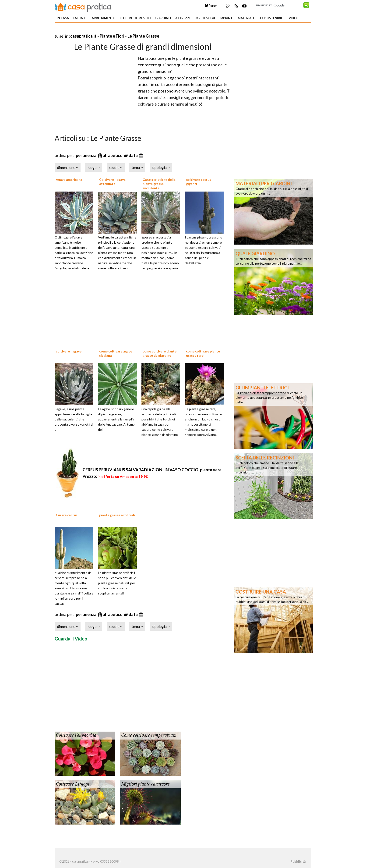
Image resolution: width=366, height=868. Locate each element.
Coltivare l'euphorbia (76, 735)
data (134, 155)
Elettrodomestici (135, 18)
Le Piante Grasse (143, 36)
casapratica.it (83, 36)
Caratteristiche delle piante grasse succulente (159, 184)
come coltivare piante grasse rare (203, 353)
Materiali (246, 18)
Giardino (163, 18)
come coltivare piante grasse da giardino (160, 353)
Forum (211, 6)
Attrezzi (183, 18)
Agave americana (69, 180)
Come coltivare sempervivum (149, 735)
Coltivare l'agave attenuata (112, 182)
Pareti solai (205, 18)
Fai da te (80, 18)
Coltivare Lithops (73, 784)
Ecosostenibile (271, 18)
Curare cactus (67, 515)
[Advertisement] (109, 30)
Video (294, 18)
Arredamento (104, 18)
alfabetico (113, 155)
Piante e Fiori (112, 36)
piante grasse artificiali (117, 515)
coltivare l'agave (69, 351)
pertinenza (86, 155)
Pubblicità (298, 861)
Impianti (226, 18)
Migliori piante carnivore (145, 784)
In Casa (63, 18)
